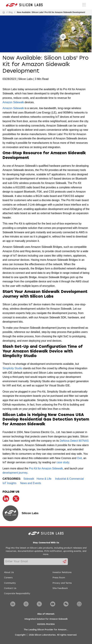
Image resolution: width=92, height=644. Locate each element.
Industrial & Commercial (69, 479)
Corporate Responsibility (17, 594)
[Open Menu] (84, 4)
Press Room (59, 578)
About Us (9, 573)
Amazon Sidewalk (13, 102)
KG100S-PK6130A (46, 624)
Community (10, 583)
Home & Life (44, 479)
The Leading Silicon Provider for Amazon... (46, 630)
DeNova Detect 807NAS (74, 441)
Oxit (79, 458)
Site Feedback (60, 588)
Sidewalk (29, 479)
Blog (11, 12)
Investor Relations (62, 573)
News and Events (31, 483)
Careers (8, 578)
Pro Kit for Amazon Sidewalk (46, 468)
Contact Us (10, 588)
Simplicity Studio (12, 368)
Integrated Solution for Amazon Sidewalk (46, 619)
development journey (15, 473)
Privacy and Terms (62, 583)
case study (63, 462)
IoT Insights (9, 483)
